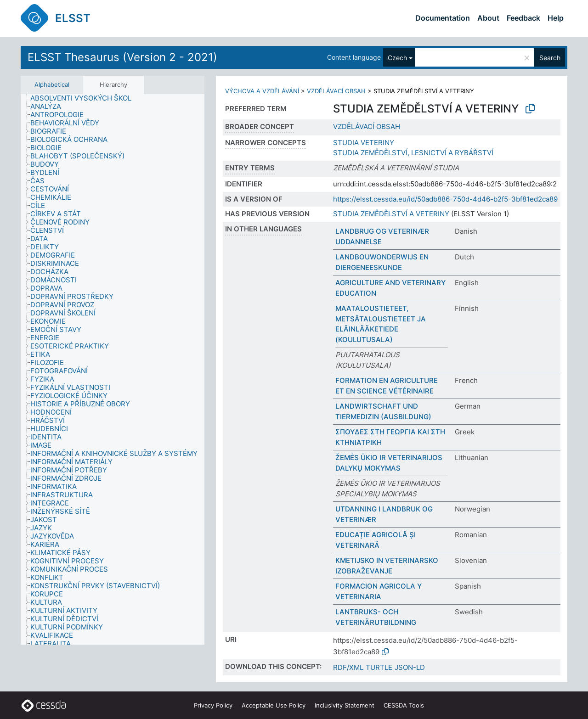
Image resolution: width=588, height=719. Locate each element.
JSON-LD (410, 667)
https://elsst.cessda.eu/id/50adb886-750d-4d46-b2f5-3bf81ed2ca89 (445, 199)
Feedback (523, 18)
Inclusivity (345, 705)
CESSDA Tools (404, 705)
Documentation (443, 18)
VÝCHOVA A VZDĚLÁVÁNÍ (262, 91)
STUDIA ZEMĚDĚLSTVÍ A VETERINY (391, 214)
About (488, 18)
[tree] (113, 369)
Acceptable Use (274, 705)
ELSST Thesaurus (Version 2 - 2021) (122, 57)
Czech (397, 58)
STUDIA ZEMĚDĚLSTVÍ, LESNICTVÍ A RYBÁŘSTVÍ (413, 153)
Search (550, 58)
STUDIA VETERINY (364, 143)
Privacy (213, 705)
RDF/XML (348, 667)
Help (556, 18)
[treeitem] (85, 98)
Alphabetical (52, 84)
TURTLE (379, 667)
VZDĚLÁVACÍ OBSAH (336, 91)
